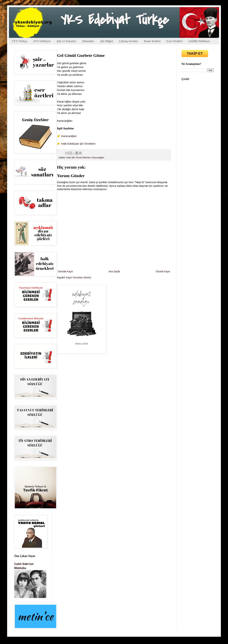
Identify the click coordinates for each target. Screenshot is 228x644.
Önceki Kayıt (163, 271)
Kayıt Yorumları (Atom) (79, 277)
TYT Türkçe (19, 41)
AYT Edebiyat (42, 41)
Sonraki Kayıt (65, 271)
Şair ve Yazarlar (66, 41)
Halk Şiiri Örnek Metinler (78, 158)
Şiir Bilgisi (107, 41)
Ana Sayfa (114, 271)
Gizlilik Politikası (199, 41)
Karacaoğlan (69, 136)
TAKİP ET (195, 53)
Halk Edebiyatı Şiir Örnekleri (78, 144)
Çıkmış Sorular (128, 41)
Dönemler (88, 41)
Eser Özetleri (175, 41)
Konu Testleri (152, 41)
